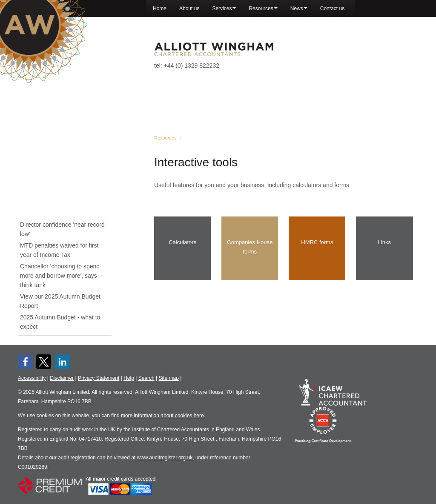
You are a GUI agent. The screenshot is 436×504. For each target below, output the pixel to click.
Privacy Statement (99, 378)
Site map (168, 378)
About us (189, 9)
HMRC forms (317, 242)
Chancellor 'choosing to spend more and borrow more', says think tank (60, 276)
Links (384, 242)
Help (129, 378)
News (299, 9)
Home (160, 9)
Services (224, 9)
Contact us (332, 9)
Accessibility (32, 378)
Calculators (182, 242)
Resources (263, 9)
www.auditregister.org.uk (165, 458)
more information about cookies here (162, 416)
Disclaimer (62, 378)
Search (146, 378)
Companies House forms (250, 247)
